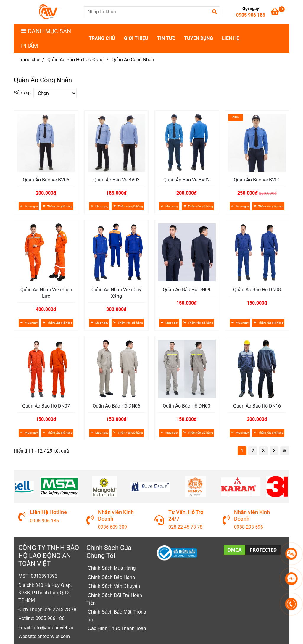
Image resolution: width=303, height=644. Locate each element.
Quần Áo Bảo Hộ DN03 (187, 406)
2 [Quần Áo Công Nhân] (253, 451)
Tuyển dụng (199, 38)
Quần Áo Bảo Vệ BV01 (257, 180)
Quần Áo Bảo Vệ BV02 (187, 180)
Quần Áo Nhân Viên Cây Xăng (116, 293)
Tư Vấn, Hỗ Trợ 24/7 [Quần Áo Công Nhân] (186, 515)
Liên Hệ (231, 38)
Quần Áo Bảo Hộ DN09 (187, 290)
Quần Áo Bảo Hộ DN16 (257, 406)
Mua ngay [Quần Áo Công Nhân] (29, 206)
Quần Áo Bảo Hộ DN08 (257, 290)
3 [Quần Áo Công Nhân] (263, 451)
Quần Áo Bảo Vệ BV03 (116, 180)
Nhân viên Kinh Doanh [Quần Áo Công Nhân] (116, 515)
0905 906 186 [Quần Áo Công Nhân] (251, 15)
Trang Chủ (102, 38)
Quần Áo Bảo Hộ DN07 (46, 406)
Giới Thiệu (136, 38)
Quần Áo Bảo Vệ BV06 (46, 180)
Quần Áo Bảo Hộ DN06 (116, 406)
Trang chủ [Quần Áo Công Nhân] (29, 60)
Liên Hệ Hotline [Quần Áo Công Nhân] (48, 512)
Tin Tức (166, 38)
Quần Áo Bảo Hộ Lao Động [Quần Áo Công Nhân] (75, 60)
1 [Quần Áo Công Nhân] (242, 451)
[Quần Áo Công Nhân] (48, 12)
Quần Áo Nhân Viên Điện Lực (46, 293)
